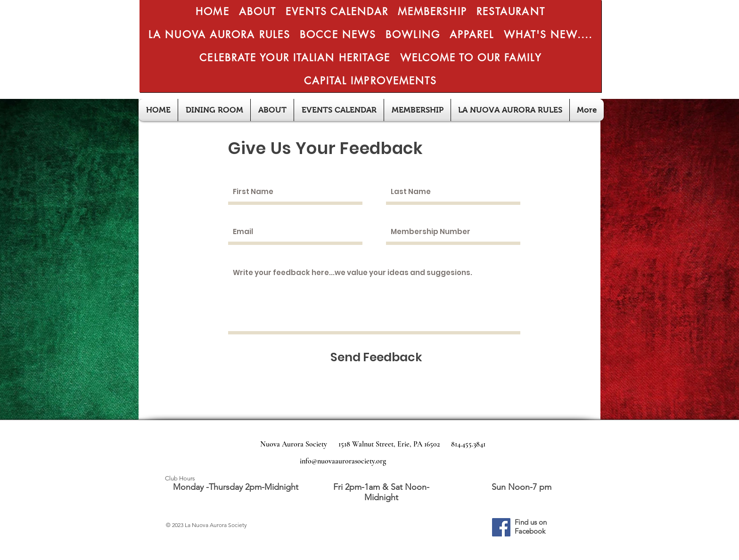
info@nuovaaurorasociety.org (343, 461)
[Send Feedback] (376, 357)
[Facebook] (501, 527)
